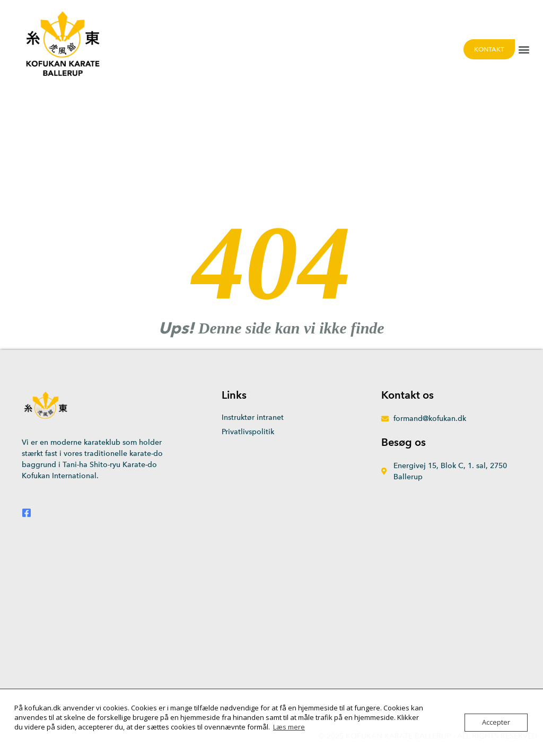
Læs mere (289, 727)
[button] (524, 49)
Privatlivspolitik (248, 432)
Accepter (496, 723)
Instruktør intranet (253, 417)
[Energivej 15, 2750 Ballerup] (271, 623)
